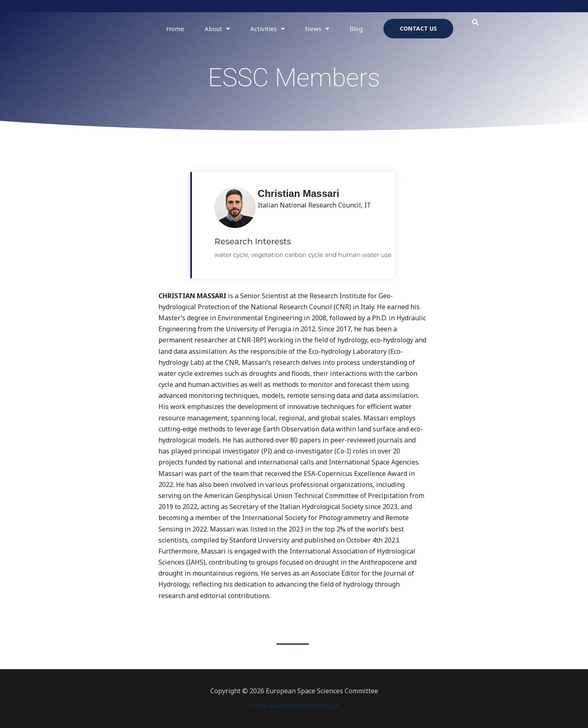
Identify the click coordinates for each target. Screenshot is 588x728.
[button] (476, 22)
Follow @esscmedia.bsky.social (294, 706)
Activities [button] (267, 29)
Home (175, 29)
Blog (356, 29)
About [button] (217, 29)
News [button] (317, 29)
